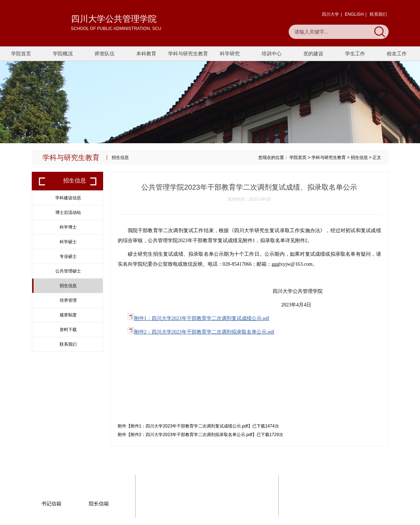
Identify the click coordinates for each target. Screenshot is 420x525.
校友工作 (397, 54)
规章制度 (68, 315)
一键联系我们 (361, 498)
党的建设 (313, 54)
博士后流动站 (68, 212)
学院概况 (63, 54)
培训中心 (272, 54)
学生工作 (355, 54)
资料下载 (68, 330)
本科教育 (146, 54)
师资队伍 (105, 54)
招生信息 (359, 157)
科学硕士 (68, 242)
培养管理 (68, 300)
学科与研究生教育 (188, 54)
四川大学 (330, 14)
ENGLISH (354, 14)
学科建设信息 (68, 198)
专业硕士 (68, 256)
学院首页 (21, 54)
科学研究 (230, 54)
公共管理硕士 (68, 271)
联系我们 (378, 14)
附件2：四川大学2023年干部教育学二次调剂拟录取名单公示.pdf (204, 332)
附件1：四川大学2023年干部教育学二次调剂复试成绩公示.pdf (202, 318)
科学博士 (68, 227)
